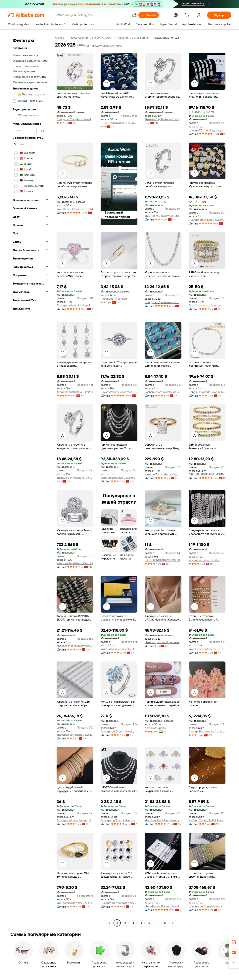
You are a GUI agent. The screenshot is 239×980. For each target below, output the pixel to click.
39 (165, 923)
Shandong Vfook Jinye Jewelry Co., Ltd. (163, 642)
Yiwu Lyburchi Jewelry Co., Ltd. (207, 649)
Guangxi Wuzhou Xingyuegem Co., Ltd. (207, 130)
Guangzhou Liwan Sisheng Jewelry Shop (75, 820)
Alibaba (59, 38)
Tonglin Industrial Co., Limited (75, 392)
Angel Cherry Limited (114, 299)
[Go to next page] (173, 923)
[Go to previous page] (109, 923)
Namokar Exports (155, 728)
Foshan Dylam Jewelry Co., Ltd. (163, 392)
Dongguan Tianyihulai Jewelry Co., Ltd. (75, 119)
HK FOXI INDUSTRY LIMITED (162, 560)
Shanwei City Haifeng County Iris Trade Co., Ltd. (163, 119)
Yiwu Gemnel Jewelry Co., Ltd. (75, 209)
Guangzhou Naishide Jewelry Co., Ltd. (75, 305)
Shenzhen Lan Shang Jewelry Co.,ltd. (75, 735)
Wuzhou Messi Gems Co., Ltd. (75, 563)
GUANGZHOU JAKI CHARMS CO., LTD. (119, 123)
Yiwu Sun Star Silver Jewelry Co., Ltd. (163, 820)
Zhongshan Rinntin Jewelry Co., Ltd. (75, 646)
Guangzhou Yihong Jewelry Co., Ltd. (119, 903)
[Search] (149, 15)
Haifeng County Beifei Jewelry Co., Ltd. (207, 820)
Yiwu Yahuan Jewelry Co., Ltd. (75, 903)
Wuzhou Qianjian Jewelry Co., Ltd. (119, 649)
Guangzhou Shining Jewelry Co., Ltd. (207, 220)
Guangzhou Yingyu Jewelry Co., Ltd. (207, 906)
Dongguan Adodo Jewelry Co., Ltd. (207, 392)
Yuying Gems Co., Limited (204, 560)
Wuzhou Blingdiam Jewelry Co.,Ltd (119, 478)
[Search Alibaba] (93, 15)
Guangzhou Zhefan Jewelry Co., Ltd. (119, 731)
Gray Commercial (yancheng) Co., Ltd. (207, 305)
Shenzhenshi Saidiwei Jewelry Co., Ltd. (163, 906)
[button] (134, 15)
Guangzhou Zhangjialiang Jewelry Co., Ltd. (119, 820)
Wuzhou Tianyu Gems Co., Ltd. (163, 474)
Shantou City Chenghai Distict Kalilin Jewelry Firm (75, 478)
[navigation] (30, 481)
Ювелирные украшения (133, 38)
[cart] (188, 16)
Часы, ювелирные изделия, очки (91, 38)
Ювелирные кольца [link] (166, 38)
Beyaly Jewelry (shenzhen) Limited (119, 392)
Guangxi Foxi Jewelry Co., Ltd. (207, 731)
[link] (234, 942)
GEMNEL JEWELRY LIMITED (206, 474)
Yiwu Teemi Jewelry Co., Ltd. (162, 216)
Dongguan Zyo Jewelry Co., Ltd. (163, 302)
